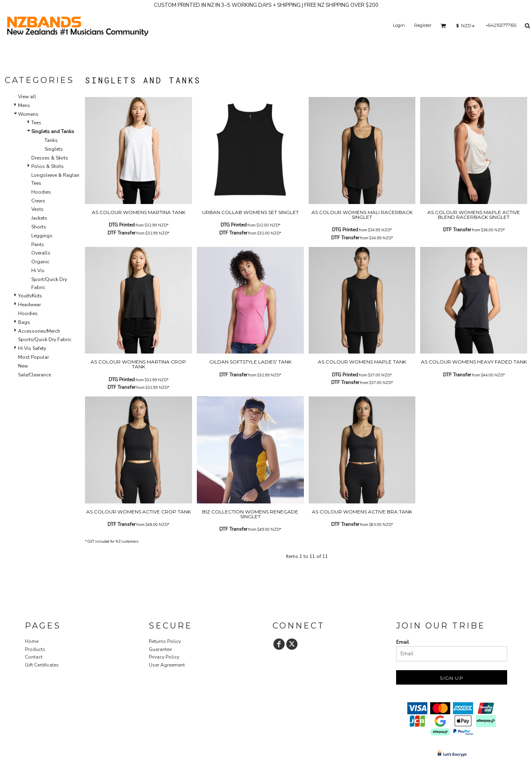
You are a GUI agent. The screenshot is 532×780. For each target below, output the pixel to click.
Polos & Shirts (48, 166)
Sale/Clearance (34, 375)
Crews (38, 201)
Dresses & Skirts (50, 158)
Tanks (51, 140)
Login (399, 25)
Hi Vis (38, 271)
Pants (38, 245)
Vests (37, 209)
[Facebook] (279, 644)
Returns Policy (165, 641)
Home (32, 641)
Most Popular (33, 357)
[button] (443, 26)
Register (423, 25)
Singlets (54, 149)
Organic (40, 262)
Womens (28, 114)
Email (403, 642)
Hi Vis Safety (32, 348)
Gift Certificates (42, 665)
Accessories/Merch (39, 331)
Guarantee (160, 649)
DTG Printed (122, 225)
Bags (24, 322)
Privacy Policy (164, 657)
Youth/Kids (30, 296)
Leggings (42, 236)
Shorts (39, 227)
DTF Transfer (121, 233)
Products (35, 649)
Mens (24, 105)
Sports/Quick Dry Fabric (45, 339)
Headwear (29, 305)
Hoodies (41, 192)
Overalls (41, 253)
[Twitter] (292, 644)
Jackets (39, 218)
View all (27, 97)
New (23, 366)
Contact (34, 657)
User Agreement (167, 665)
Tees (36, 123)
